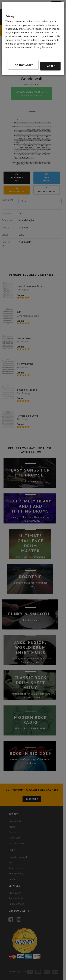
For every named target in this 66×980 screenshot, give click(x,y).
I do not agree (23, 65)
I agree (50, 66)
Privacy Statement (43, 47)
